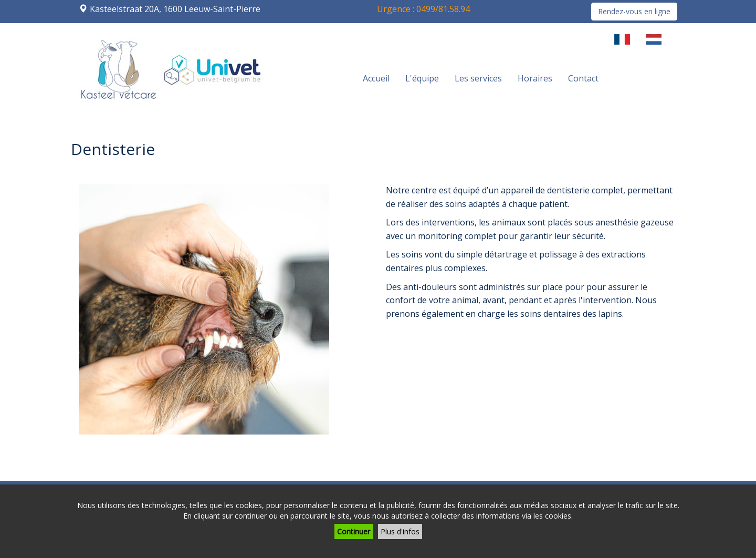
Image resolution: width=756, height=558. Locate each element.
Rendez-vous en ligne (634, 11)
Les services (478, 78)
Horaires (535, 78)
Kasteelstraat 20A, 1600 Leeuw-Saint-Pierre (175, 9)
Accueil (376, 78)
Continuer (354, 531)
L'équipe (422, 78)
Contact (583, 78)
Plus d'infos (400, 531)
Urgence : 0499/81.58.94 (423, 9)
